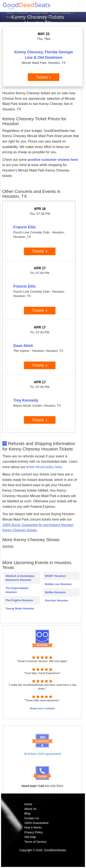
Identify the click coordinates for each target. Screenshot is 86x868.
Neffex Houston (55, 592)
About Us (30, 809)
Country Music (40, 13)
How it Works (33, 827)
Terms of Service (35, 842)
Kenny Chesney (61, 13)
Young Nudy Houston (20, 608)
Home (10, 13)
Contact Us (32, 818)
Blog (27, 813)
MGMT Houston (55, 576)
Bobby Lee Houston (58, 584)
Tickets (44, 77)
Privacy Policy (33, 832)
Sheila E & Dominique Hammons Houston (20, 578)
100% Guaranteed (36, 823)
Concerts (22, 13)
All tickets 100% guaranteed (42, 754)
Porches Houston (57, 600)
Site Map (30, 837)
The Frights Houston (19, 600)
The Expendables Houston (17, 590)
